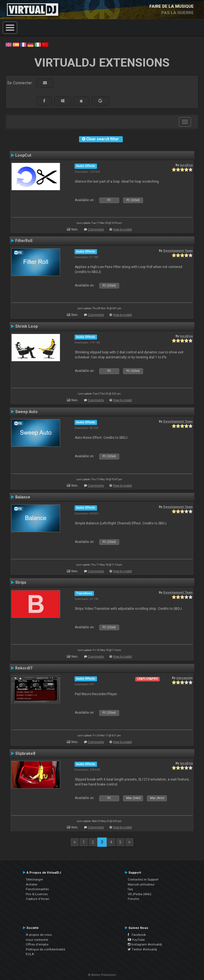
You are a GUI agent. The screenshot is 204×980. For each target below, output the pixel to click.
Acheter (32, 884)
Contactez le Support (143, 879)
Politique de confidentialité (45, 949)
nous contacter (37, 940)
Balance (23, 497)
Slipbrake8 (25, 753)
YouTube (136, 940)
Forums (133, 899)
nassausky (184, 678)
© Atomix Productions (102, 975)
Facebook (137, 935)
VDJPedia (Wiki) (140, 894)
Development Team (178, 251)
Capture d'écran (38, 899)
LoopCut (23, 155)
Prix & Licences (37, 894)
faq (130, 889)
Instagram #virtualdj (145, 944)
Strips (21, 582)
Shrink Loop (26, 326)
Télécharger (34, 879)
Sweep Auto (26, 412)
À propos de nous (39, 935)
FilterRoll (24, 241)
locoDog (186, 165)
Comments (96, 229)
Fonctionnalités (37, 889)
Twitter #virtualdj (142, 949)
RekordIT (24, 668)
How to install (123, 229)
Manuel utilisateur (141, 884)
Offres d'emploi (37, 944)
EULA (30, 954)
